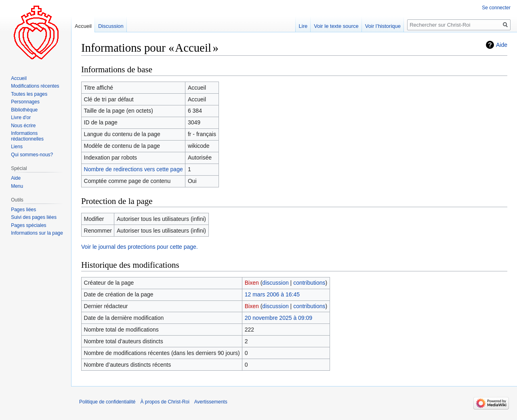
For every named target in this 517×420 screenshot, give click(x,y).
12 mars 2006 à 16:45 (272, 294)
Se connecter (496, 8)
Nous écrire (23, 126)
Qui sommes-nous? (32, 155)
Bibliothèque (24, 110)
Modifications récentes (35, 86)
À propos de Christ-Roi (165, 402)
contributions (309, 283)
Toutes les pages (29, 94)
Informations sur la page (37, 233)
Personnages (25, 102)
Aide (502, 45)
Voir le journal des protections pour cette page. (140, 247)
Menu (17, 186)
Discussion (111, 26)
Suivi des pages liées (34, 217)
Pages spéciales (28, 225)
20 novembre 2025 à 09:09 (278, 318)
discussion (275, 283)
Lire (303, 26)
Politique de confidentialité (107, 402)
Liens (17, 147)
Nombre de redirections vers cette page (133, 169)
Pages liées (23, 210)
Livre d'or (21, 118)
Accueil (83, 26)
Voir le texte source (336, 26)
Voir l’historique (383, 26)
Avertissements (211, 402)
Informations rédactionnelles (27, 136)
